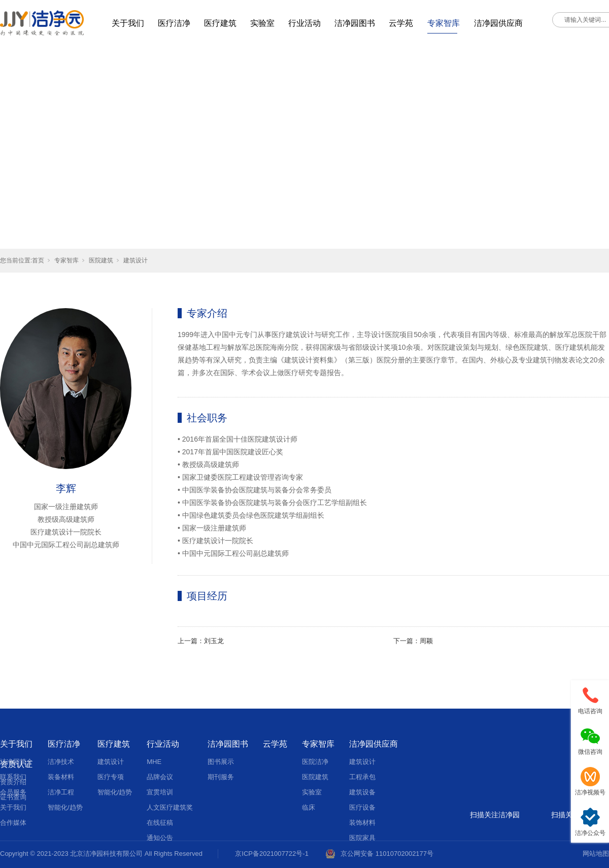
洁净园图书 (355, 23)
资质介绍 (13, 782)
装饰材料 (362, 823)
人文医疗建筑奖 (170, 807)
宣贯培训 (160, 792)
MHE (154, 762)
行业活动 (304, 23)
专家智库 (444, 23)
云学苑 (401, 23)
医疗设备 (362, 807)
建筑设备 (362, 792)
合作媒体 (13, 823)
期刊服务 (221, 777)
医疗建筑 (220, 23)
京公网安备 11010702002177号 (387, 854)
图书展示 (221, 762)
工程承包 (362, 777)
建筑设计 (136, 260)
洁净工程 (61, 792)
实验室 (262, 23)
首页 (38, 260)
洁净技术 (61, 762)
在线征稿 (160, 823)
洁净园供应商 (498, 23)
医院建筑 (101, 260)
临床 (309, 807)
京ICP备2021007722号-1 (272, 854)
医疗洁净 (174, 23)
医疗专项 (111, 777)
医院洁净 (315, 762)
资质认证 (16, 764)
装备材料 (61, 777)
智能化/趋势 (65, 807)
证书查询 (13, 797)
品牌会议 (160, 777)
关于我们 (128, 23)
